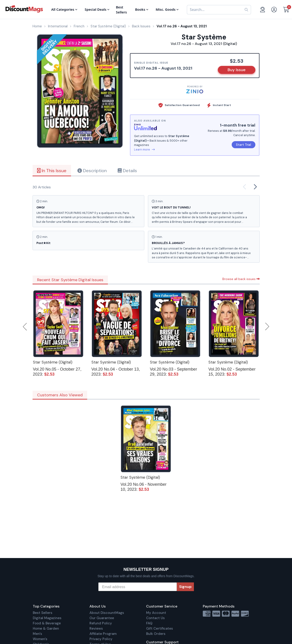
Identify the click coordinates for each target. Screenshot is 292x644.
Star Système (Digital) (53, 362)
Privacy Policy (101, 639)
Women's (40, 639)
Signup (185, 587)
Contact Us (155, 618)
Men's (37, 634)
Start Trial (244, 145)
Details (127, 171)
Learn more (144, 149)
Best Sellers (43, 613)
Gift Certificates (160, 628)
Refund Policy (101, 623)
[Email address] (138, 587)
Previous (25, 327)
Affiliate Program (103, 634)
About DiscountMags (107, 613)
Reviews (96, 628)
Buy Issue (237, 70)
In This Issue (52, 171)
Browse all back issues (241, 279)
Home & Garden (46, 628)
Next (267, 327)
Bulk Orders (156, 634)
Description (92, 171)
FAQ (149, 623)
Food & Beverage (47, 623)
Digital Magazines (47, 618)
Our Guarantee (102, 618)
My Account (156, 613)
